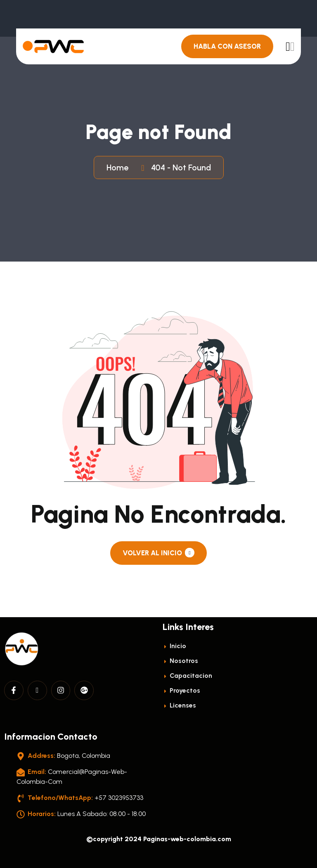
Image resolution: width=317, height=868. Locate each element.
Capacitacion (187, 676)
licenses (179, 705)
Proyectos (181, 690)
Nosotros (180, 661)
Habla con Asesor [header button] (227, 46)
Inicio (174, 646)
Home (119, 167)
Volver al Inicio (158, 553)
